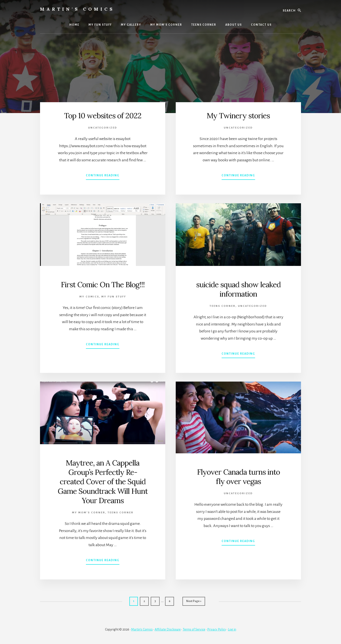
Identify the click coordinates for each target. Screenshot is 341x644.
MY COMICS (89, 297)
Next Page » (194, 602)
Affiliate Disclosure (168, 629)
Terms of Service (194, 629)
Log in (232, 629)
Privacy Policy (217, 629)
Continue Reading (103, 176)
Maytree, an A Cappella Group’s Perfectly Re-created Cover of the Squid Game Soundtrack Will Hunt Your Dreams (103, 481)
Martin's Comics (77, 9)
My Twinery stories (238, 115)
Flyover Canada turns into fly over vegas (238, 476)
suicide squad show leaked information (238, 289)
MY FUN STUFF (114, 297)
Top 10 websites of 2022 (103, 115)
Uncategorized (103, 128)
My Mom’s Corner (89, 513)
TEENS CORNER (223, 306)
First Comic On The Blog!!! (103, 284)
